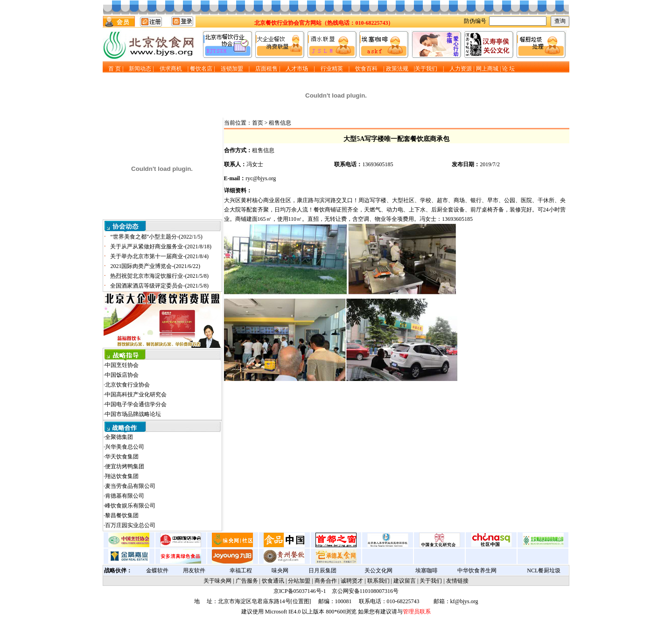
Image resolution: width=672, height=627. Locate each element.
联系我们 (378, 581)
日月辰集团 (322, 571)
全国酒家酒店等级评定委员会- (159, 286)
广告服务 (247, 581)
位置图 (301, 601)
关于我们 (431, 581)
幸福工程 (241, 571)
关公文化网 (378, 571)
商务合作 (326, 581)
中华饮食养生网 (477, 571)
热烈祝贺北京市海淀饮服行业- (159, 276)
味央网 (280, 571)
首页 (258, 123)
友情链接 (457, 581)
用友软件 (194, 571)
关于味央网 (217, 581)
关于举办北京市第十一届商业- (159, 256)
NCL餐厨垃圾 (544, 571)
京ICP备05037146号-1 (300, 591)
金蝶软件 (157, 571)
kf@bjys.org (464, 601)
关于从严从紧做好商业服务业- (161, 247)
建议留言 (405, 581)
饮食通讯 (273, 581)
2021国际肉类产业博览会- (155, 266)
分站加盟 (299, 581)
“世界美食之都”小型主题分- (156, 237)
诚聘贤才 (352, 581)
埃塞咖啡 (427, 571)
